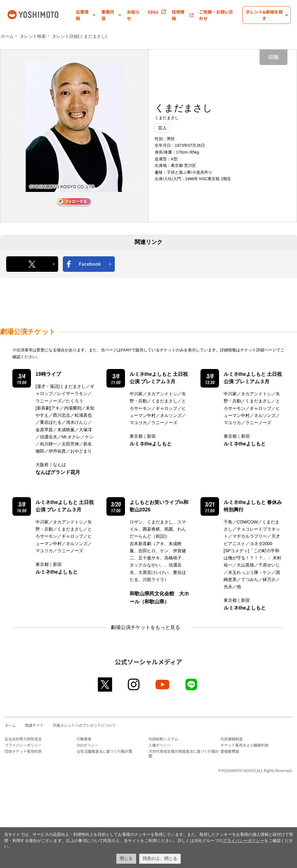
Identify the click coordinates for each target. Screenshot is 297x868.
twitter (105, 684)
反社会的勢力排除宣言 (23, 739)
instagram (134, 684)
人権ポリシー (160, 745)
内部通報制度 (232, 739)
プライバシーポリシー (23, 745)
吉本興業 (41, 14)
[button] (86, 15)
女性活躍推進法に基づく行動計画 (105, 751)
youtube (163, 684)
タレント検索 (33, 36)
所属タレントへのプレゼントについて (84, 725)
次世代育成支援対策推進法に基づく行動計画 (184, 753)
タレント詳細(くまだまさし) (79, 36)
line (192, 684)
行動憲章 (84, 739)
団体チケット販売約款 (23, 751)
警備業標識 (230, 751)
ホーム (7, 36)
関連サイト (34, 725)
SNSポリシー (88, 745)
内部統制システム (163, 739)
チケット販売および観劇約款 (245, 745)
